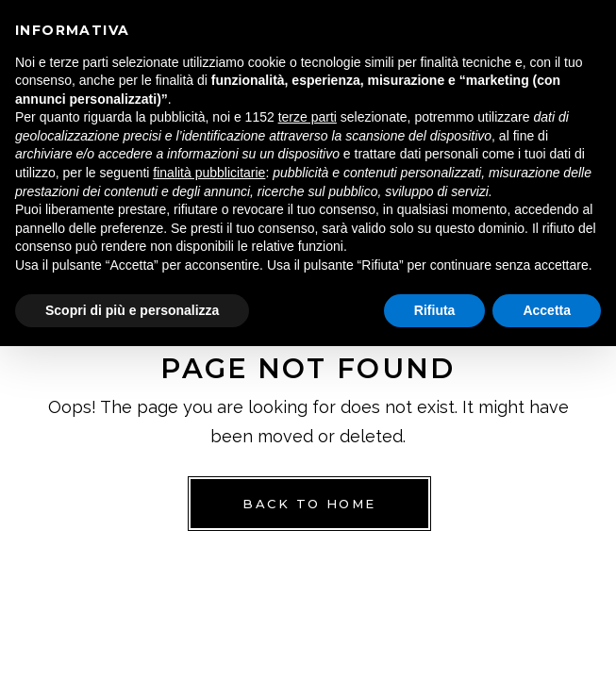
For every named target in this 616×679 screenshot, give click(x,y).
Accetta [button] (547, 310)
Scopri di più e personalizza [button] (132, 310)
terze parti (308, 117)
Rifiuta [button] (435, 310)
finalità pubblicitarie (209, 173)
